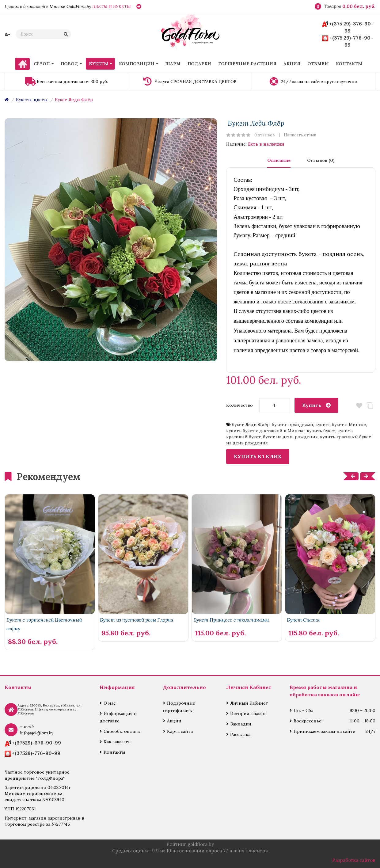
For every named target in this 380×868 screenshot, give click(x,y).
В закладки (359, 406)
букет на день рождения (290, 437)
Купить (312, 405)
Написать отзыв (300, 135)
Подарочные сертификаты (179, 707)
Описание (279, 160)
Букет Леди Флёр (74, 100)
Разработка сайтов (354, 860)
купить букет (321, 431)
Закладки (241, 724)
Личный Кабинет (249, 703)
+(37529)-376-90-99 (36, 743)
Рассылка (240, 734)
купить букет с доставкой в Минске (265, 431)
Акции (174, 721)
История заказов (248, 714)
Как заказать (117, 742)
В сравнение (370, 406)
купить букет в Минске (341, 424)
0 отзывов (265, 135)
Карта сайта (180, 731)
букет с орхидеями (293, 424)
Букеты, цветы (32, 100)
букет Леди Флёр (251, 424)
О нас (110, 703)
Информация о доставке (118, 717)
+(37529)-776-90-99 (36, 753)
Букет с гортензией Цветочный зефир (44, 624)
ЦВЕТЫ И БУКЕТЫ (111, 6)
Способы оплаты (122, 731)
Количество (239, 405)
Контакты (114, 752)
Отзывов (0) (321, 160)
